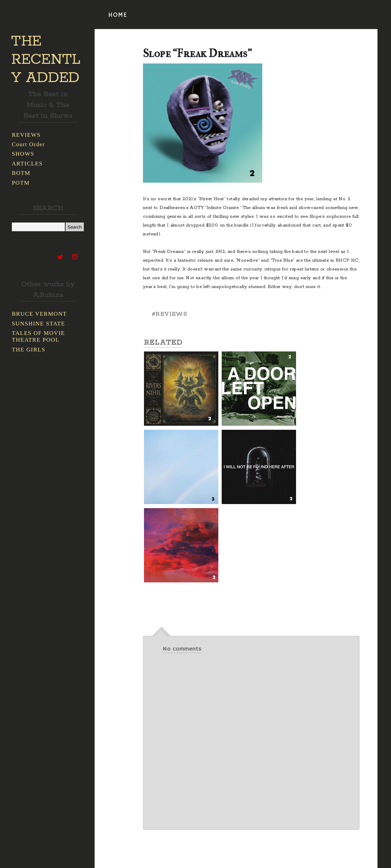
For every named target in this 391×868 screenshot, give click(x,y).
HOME (118, 15)
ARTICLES (27, 164)
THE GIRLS (29, 350)
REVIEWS (26, 135)
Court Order (28, 144)
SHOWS (23, 154)
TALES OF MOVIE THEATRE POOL (38, 336)
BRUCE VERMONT (39, 314)
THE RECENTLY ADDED (46, 60)
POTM (21, 183)
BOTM (21, 173)
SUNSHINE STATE (39, 324)
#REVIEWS (169, 314)
